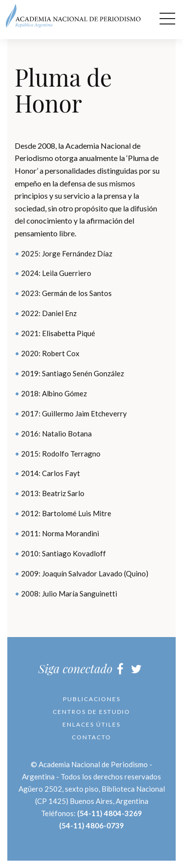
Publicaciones (92, 699)
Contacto (91, 737)
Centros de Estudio (91, 712)
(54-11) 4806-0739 (91, 825)
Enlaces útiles (91, 724)
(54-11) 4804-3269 (110, 813)
